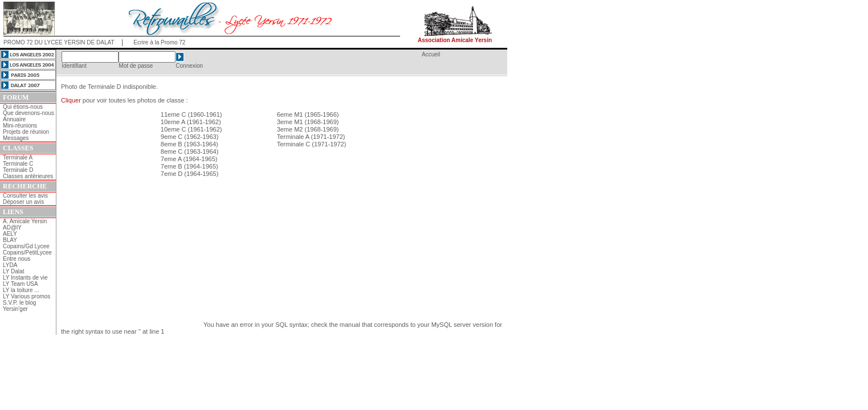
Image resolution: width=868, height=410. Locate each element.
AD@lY (12, 227)
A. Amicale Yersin (25, 221)
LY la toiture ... (21, 290)
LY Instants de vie (25, 278)
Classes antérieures (28, 176)
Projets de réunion (26, 132)
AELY (10, 234)
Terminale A (18, 157)
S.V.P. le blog (19, 303)
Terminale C (18, 164)
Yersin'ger (15, 309)
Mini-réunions (20, 126)
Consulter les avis (25, 196)
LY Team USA (21, 284)
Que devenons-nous (28, 113)
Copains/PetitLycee (27, 253)
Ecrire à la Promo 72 (159, 42)
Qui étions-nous (23, 107)
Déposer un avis (23, 202)
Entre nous (17, 259)
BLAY (10, 240)
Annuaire (14, 119)
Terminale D (18, 170)
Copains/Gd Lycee (26, 246)
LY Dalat (13, 271)
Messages (16, 138)
